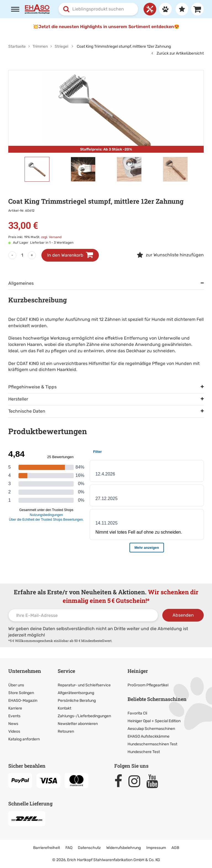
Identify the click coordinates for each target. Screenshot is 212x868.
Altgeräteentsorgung (76, 693)
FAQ (69, 848)
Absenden (183, 615)
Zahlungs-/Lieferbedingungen (84, 716)
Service (66, 671)
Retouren (66, 731)
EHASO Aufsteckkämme (149, 736)
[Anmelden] (164, 9)
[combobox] (98, 9)
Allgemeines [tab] (21, 283)
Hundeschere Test (144, 752)
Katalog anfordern (24, 739)
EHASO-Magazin (23, 701)
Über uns (16, 685)
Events (14, 716)
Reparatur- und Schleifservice (84, 685)
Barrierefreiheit (47, 848)
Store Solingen (21, 693)
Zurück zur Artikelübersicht (178, 53)
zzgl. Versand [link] (51, 237)
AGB (175, 848)
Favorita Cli (137, 713)
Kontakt (64, 708)
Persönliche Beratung (77, 701)
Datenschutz (89, 848)
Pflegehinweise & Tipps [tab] (32, 387)
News (13, 724)
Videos (14, 731)
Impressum (156, 848)
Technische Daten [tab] (27, 411)
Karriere (15, 708)
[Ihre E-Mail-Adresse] (83, 615)
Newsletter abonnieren (78, 724)
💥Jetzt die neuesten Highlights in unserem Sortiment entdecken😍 (106, 27)
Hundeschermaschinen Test (152, 744)
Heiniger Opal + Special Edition (154, 721)
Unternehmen (25, 671)
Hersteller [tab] (18, 399)
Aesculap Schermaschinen (151, 729)
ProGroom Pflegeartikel (148, 685)
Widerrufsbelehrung (124, 848)
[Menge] (22, 255)
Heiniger (138, 671)
